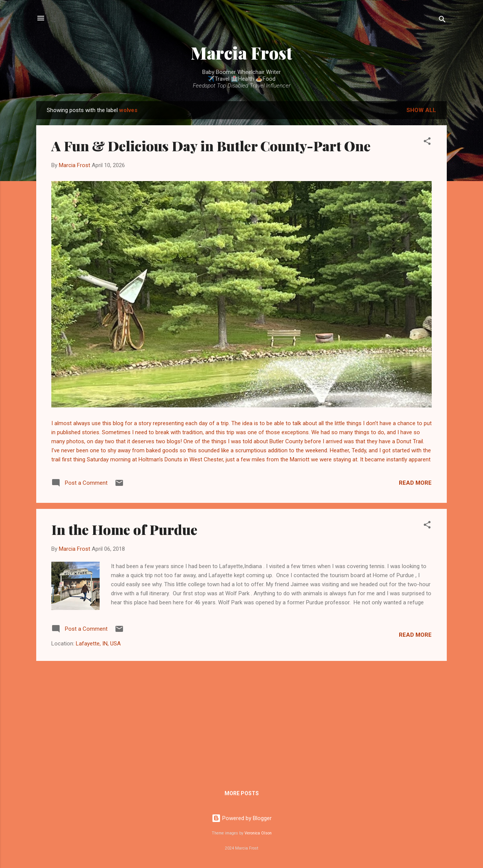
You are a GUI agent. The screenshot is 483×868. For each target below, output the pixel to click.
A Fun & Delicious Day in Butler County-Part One (211, 146)
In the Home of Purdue (124, 529)
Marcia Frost (242, 53)
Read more (415, 483)
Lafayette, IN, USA (98, 644)
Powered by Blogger (242, 818)
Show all (421, 110)
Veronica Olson (258, 833)
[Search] (442, 21)
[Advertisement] (241, 720)
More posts (242, 793)
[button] (427, 142)
